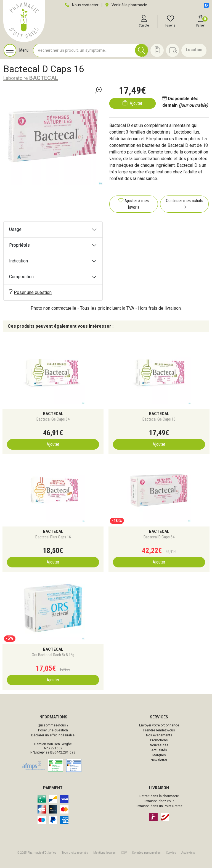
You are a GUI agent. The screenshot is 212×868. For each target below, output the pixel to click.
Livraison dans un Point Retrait (159, 806)
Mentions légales (104, 853)
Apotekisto (188, 853)
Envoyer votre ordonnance (159, 725)
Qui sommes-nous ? (53, 725)
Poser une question (30, 292)
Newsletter (159, 760)
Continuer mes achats (185, 204)
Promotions (159, 740)
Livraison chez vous (159, 801)
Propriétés (19, 245)
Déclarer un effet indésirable (53, 735)
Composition (21, 277)
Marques (159, 755)
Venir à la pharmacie (126, 5)
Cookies (171, 853)
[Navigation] (16, 50)
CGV (124, 853)
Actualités (159, 750)
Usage (15, 229)
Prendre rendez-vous (159, 730)
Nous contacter (82, 5)
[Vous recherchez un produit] (84, 50)
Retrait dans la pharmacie (159, 796)
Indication (18, 261)
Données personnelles (146, 853)
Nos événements (159, 735)
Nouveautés (159, 745)
